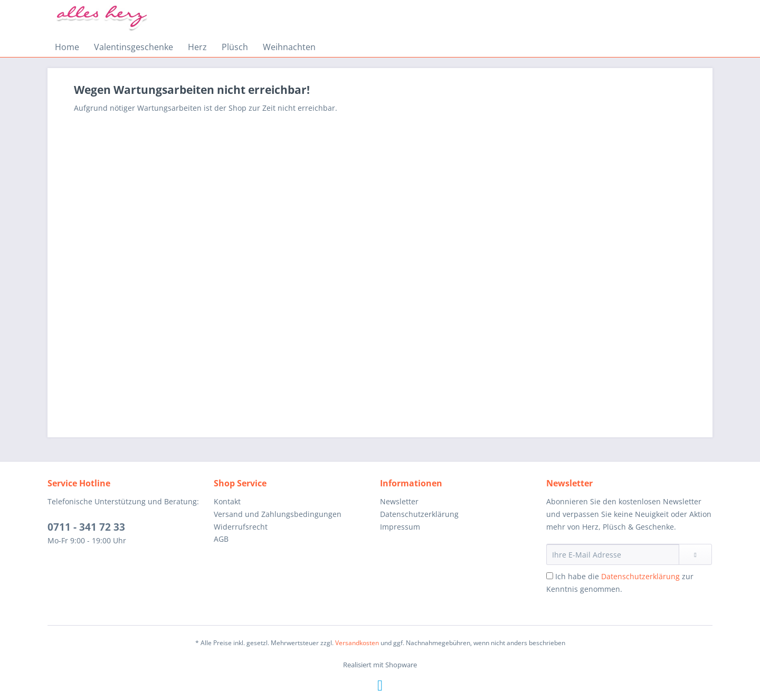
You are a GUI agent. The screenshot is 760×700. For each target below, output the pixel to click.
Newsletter (399, 501)
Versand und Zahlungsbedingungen (278, 514)
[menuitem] (67, 47)
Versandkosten (357, 643)
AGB (221, 539)
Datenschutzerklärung (419, 514)
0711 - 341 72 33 (86, 527)
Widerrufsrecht (241, 527)
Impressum (400, 527)
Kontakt (227, 501)
